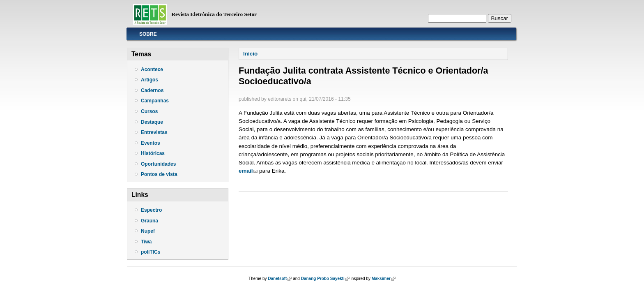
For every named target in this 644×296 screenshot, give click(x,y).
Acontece (152, 69)
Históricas (153, 153)
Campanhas (155, 101)
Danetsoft (280, 279)
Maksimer (384, 279)
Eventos (151, 143)
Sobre (148, 34)
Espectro (151, 210)
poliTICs (151, 252)
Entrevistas (154, 132)
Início (250, 54)
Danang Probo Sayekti (325, 279)
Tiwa (146, 242)
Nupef (148, 231)
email (248, 171)
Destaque (152, 122)
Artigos (149, 80)
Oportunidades (158, 164)
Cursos (149, 111)
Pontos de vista (159, 174)
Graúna (149, 221)
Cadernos (152, 90)
